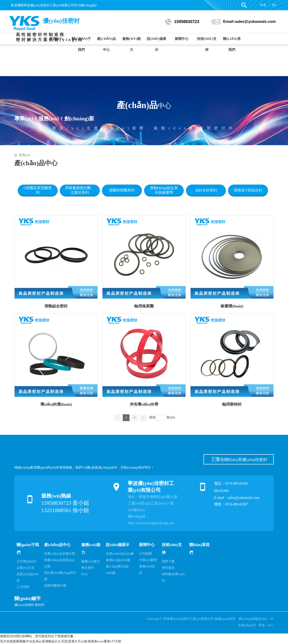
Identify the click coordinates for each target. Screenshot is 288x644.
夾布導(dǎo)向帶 (144, 404)
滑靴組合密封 (56, 306)
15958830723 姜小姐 (65, 503)
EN (274, 5)
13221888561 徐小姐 (65, 510)
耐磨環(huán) (232, 306)
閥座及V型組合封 (248, 190)
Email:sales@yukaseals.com (249, 22)
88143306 (222, 491)
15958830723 (187, 22)
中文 (263, 5)
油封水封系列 (206, 190)
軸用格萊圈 (144, 306)
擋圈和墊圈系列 (122, 190)
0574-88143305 (236, 483)
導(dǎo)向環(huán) (56, 404)
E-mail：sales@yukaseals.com (237, 498)
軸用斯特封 (232, 404)
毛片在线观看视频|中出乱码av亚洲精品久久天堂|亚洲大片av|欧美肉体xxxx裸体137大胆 (61, 641)
